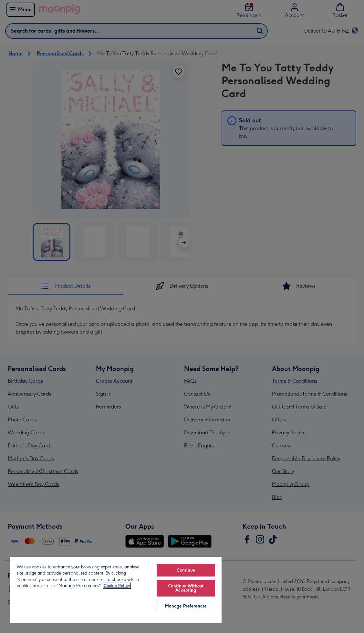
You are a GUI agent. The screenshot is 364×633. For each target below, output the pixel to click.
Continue (186, 570)
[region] (116, 590)
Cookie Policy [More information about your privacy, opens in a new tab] (117, 586)
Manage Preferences (186, 606)
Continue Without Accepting (186, 588)
